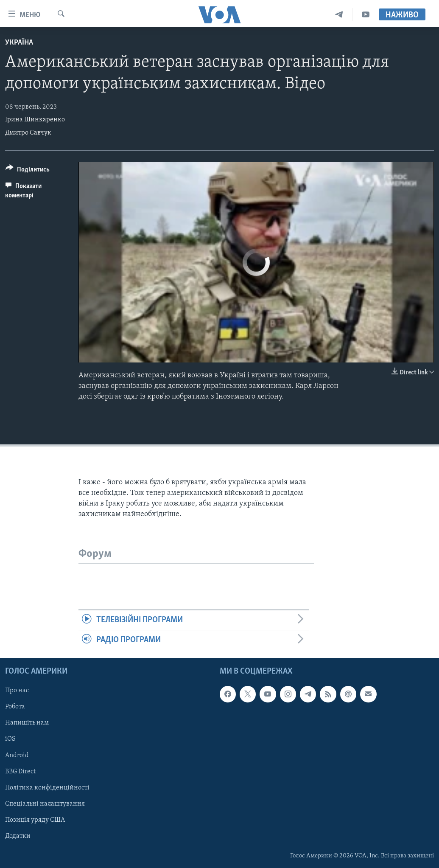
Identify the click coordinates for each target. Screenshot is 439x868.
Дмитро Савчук (28, 133)
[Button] (28, 171)
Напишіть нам (27, 723)
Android (17, 756)
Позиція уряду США (35, 820)
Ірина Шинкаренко (35, 120)
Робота (15, 707)
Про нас (17, 691)
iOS (10, 739)
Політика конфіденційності (47, 788)
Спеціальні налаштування (45, 804)
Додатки (18, 836)
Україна (19, 43)
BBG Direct (20, 772)
